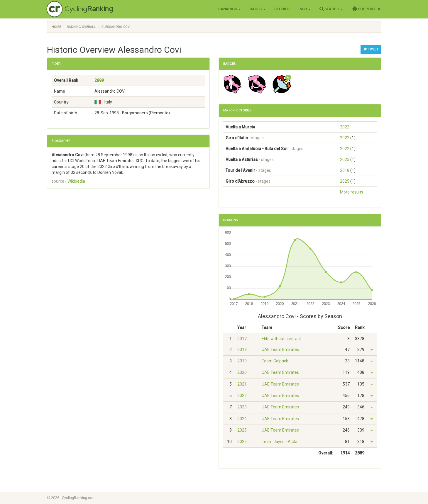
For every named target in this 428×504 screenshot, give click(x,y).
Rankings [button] (230, 9)
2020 (242, 372)
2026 (242, 442)
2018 (345, 170)
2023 (242, 407)
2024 (242, 419)
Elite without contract (281, 339)
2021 (242, 384)
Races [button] (258, 9)
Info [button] (304, 9)
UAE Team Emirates (280, 349)
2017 (242, 339)
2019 (242, 361)
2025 (345, 159)
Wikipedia (76, 181)
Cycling (89, 9)
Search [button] (331, 9)
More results (352, 192)
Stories (282, 9)
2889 (99, 80)
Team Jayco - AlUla (280, 442)
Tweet (371, 49)
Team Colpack (275, 361)
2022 (345, 127)
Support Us (367, 9)
